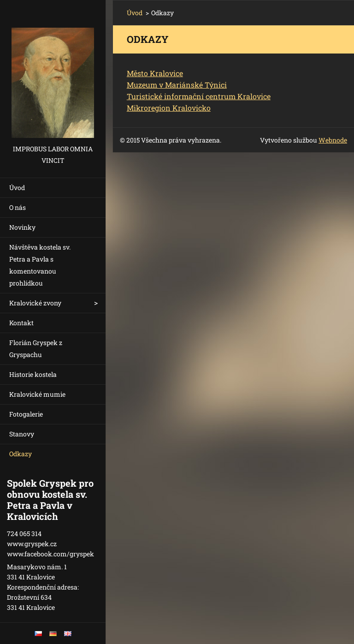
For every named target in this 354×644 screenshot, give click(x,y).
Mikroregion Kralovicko (169, 108)
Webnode (333, 140)
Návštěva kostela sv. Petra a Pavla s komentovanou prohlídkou (40, 265)
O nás (18, 207)
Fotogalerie (26, 414)
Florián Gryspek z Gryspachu (36, 349)
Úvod (17, 188)
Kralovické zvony (35, 303)
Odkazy (21, 454)
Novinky (22, 227)
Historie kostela (33, 374)
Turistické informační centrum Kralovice (199, 96)
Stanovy (22, 434)
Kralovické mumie (37, 394)
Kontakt (21, 323)
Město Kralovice (155, 73)
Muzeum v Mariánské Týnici (177, 85)
